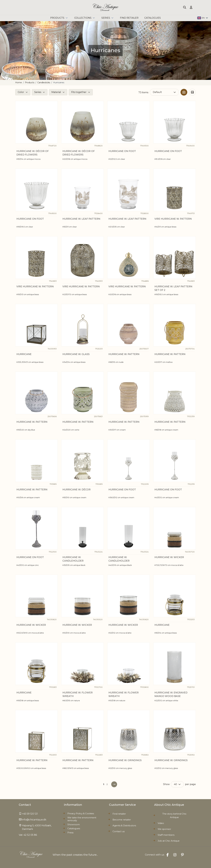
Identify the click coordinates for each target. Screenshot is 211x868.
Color (21, 92)
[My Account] (191, 7)
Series (108, 18)
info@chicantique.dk (34, 820)
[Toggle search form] (185, 7)
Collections (85, 18)
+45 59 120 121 (30, 814)
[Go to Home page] (106, 7)
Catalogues (74, 828)
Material (56, 92)
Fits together (79, 92)
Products (59, 18)
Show (166, 784)
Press (70, 833)
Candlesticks (44, 83)
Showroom (74, 824)
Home (19, 83)
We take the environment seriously (82, 819)
